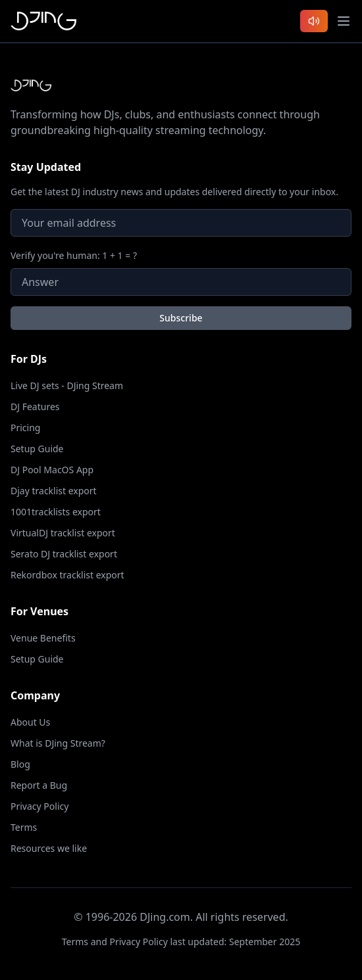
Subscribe (181, 318)
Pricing (25, 428)
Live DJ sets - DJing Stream (67, 385)
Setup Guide (37, 449)
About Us (30, 722)
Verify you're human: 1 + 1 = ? (74, 255)
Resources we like (49, 848)
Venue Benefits (43, 638)
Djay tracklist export (54, 491)
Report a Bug (39, 785)
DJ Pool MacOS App (52, 470)
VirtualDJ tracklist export (63, 533)
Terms (24, 827)
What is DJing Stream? (58, 743)
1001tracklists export (56, 512)
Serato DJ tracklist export (64, 554)
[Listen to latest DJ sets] (314, 21)
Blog (20, 764)
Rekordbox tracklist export (67, 575)
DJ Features (35, 407)
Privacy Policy (39, 806)
